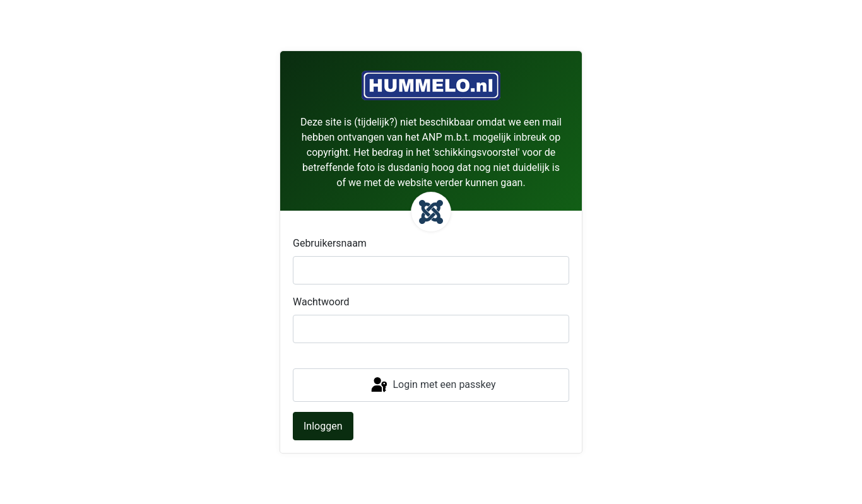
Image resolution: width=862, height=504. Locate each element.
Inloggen (323, 426)
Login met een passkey (433, 385)
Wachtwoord (321, 302)
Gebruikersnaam (330, 243)
